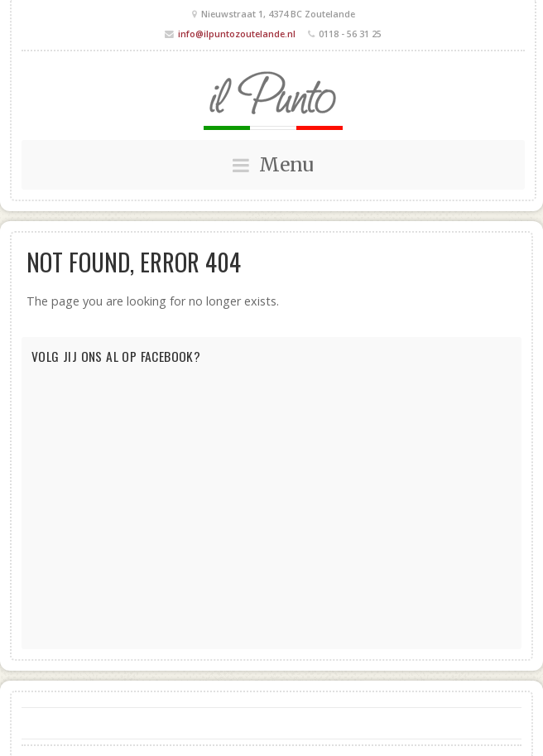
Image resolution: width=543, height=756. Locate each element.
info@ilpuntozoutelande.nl (237, 34)
